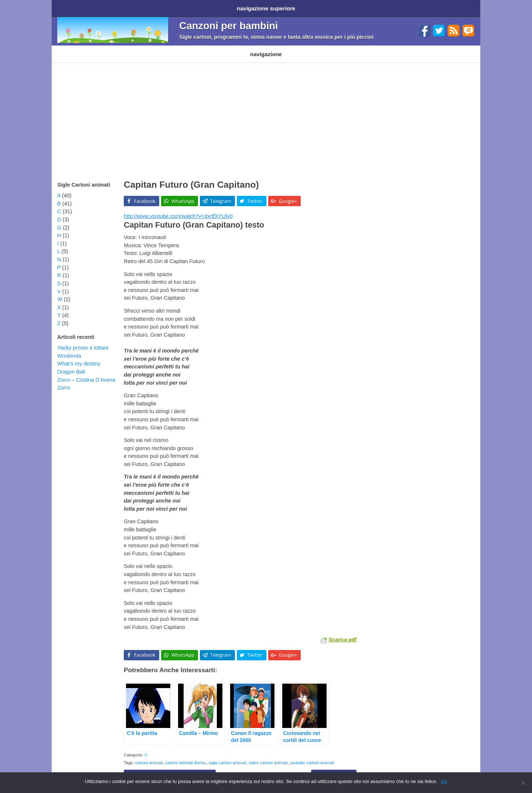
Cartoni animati (74, 49)
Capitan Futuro (334, 768)
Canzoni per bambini (229, 23)
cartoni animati (149, 755)
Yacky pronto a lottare (83, 340)
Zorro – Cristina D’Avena (86, 372)
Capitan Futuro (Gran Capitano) (191, 177)
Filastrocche (200, 49)
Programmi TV (160, 49)
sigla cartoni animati (228, 755)
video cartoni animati (268, 755)
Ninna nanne (238, 49)
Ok (444, 781)
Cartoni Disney (117, 49)
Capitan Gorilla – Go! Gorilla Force (170, 768)
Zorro (64, 380)
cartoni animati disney (186, 755)
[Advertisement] (266, 111)
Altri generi (275, 49)
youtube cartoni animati (312, 755)
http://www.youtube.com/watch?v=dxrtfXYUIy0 (178, 209)
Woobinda (69, 348)
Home (66, 7)
